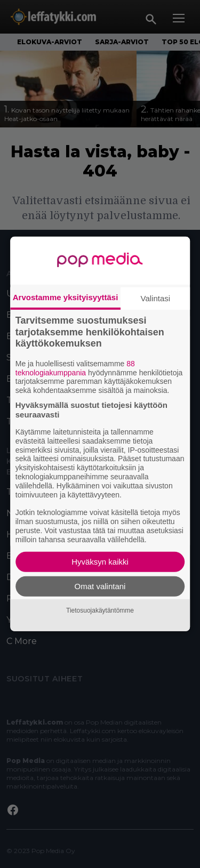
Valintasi (156, 298)
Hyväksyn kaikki (100, 562)
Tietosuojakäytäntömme (100, 610)
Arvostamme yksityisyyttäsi (66, 297)
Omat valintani (100, 586)
